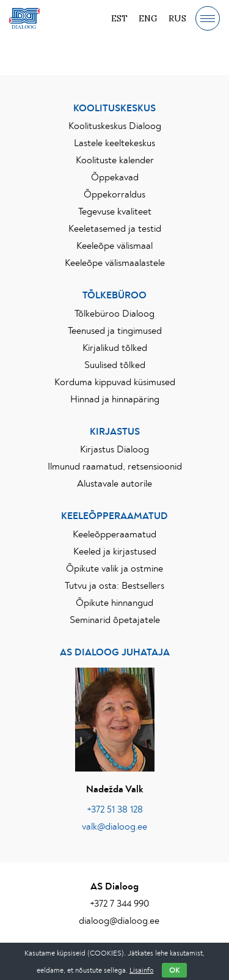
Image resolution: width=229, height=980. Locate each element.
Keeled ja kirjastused (115, 551)
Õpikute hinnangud (114, 603)
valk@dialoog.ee (114, 827)
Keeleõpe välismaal (114, 246)
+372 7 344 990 (119, 904)
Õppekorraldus (114, 194)
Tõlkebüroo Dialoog (114, 314)
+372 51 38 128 (115, 809)
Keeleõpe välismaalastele (115, 263)
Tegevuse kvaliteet (115, 212)
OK (174, 970)
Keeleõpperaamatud (114, 534)
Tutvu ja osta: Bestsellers (114, 586)
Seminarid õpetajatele (115, 620)
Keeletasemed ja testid (115, 229)
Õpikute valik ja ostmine (114, 569)
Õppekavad (115, 177)
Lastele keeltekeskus (114, 143)
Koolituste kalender (115, 160)
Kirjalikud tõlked (115, 348)
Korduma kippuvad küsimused (115, 382)
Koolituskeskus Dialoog (115, 126)
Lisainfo (142, 970)
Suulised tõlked (115, 365)
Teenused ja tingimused (115, 331)
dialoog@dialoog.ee (119, 921)
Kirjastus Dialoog (114, 449)
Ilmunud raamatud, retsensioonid (115, 466)
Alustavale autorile (114, 484)
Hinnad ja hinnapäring (115, 399)
